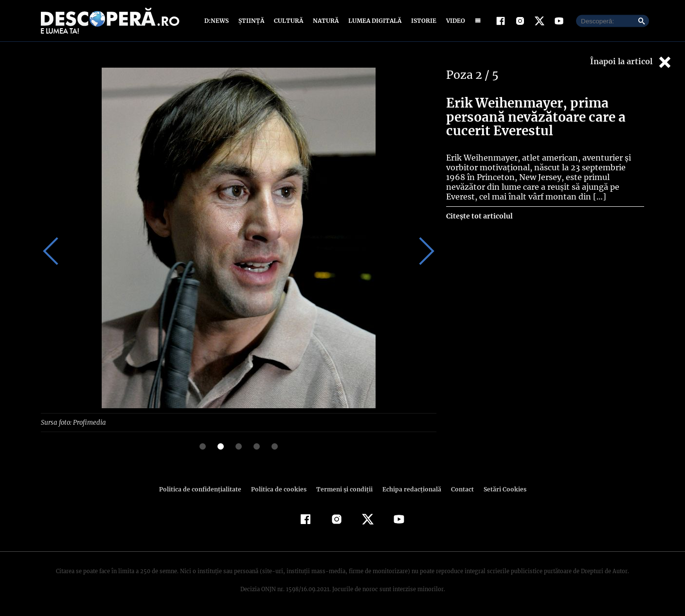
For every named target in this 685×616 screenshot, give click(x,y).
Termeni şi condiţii (343, 489)
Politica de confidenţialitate (204, 489)
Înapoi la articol (631, 62)
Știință (252, 21)
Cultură (288, 21)
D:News (218, 21)
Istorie (422, 21)
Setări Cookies (500, 489)
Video (454, 21)
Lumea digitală (373, 21)
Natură (325, 21)
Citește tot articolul (479, 216)
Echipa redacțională (409, 489)
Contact (458, 489)
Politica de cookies (280, 489)
